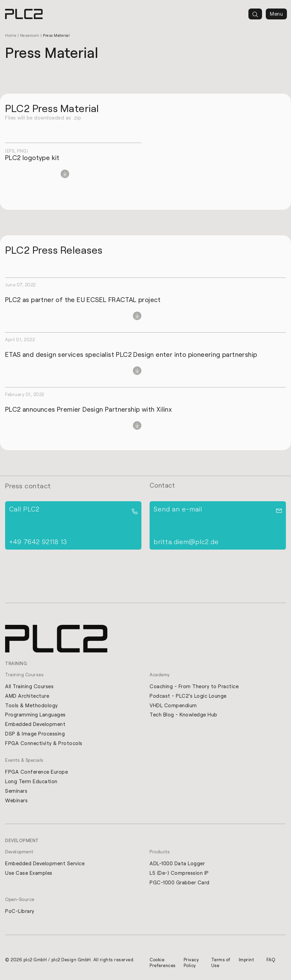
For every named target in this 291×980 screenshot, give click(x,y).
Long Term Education (31, 782)
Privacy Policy (192, 963)
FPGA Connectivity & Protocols (44, 743)
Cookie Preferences (163, 963)
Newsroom (30, 35)
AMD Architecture (27, 696)
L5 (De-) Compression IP (179, 874)
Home (11, 35)
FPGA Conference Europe (36, 772)
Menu (276, 14)
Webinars (16, 801)
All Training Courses (29, 686)
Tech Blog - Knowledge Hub (183, 715)
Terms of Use (219, 963)
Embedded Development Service (45, 864)
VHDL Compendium (173, 705)
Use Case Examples (29, 874)
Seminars (16, 791)
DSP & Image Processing (35, 734)
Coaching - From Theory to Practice (194, 686)
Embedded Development (35, 724)
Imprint (247, 961)
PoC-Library (20, 912)
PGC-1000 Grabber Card (180, 883)
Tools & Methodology (32, 705)
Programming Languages (35, 715)
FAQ (271, 961)
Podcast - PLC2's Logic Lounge (188, 696)
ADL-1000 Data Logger (177, 864)
